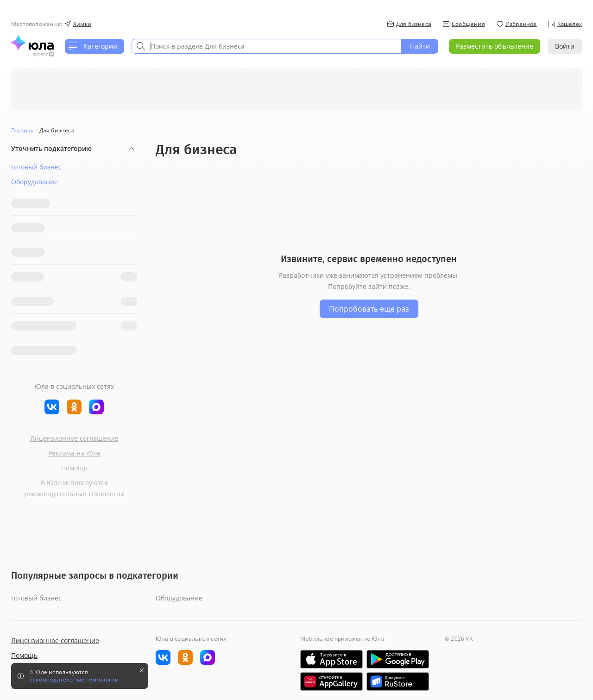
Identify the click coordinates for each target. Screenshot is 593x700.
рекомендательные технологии (74, 490)
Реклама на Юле (74, 449)
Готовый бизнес (36, 167)
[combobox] (266, 46)
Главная (22, 130)
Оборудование (35, 182)
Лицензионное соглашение (74, 434)
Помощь (74, 464)
